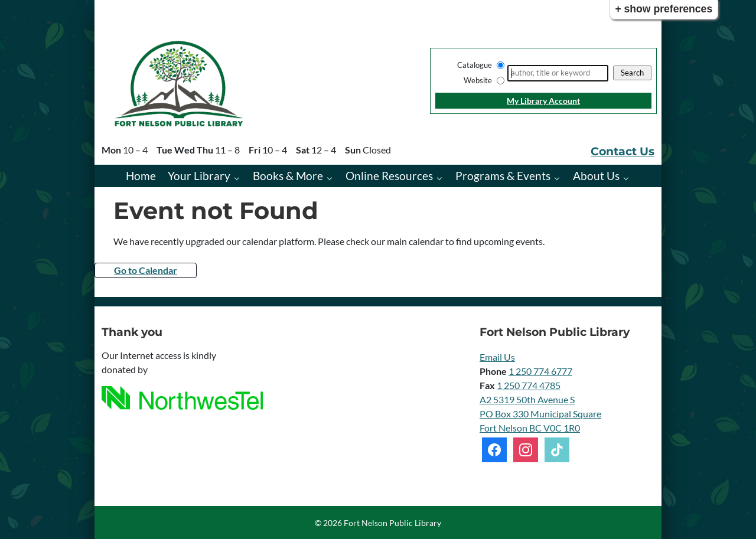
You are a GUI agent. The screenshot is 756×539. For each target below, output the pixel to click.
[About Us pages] (629, 177)
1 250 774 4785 (529, 385)
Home (141, 176)
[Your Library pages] (239, 177)
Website (478, 80)
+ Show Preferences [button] (664, 9)
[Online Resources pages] (442, 177)
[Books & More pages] (332, 177)
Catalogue (475, 65)
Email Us (497, 357)
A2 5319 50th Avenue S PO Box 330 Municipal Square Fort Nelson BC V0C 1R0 (540, 414)
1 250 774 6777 (540, 371)
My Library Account (543, 101)
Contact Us (623, 151)
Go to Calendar (146, 270)
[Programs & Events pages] (560, 177)
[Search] (558, 73)
